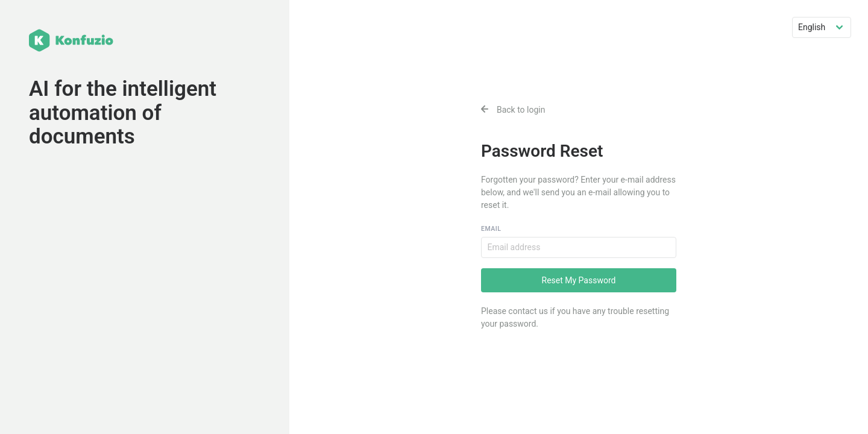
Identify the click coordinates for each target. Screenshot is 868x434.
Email (491, 229)
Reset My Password (579, 280)
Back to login (513, 110)
